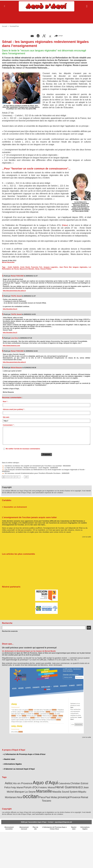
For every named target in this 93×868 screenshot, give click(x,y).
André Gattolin (14, 267)
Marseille (19, 788)
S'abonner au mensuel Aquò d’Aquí (18, 766)
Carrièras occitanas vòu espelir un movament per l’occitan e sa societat (29, 466)
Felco (65, 225)
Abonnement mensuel (24, 819)
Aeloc (7, 780)
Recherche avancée (9, 629)
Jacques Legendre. (51, 267)
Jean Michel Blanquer (75, 784)
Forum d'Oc (17, 784)
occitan (81, 788)
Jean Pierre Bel (65, 267)
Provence (53, 792)
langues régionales (80, 267)
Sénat (36, 269)
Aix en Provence (19, 780)
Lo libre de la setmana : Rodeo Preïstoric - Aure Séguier (23, 467)
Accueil (4, 26)
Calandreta (57, 780)
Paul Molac (31, 792)
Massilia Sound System (38, 789)
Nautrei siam (9, 757)
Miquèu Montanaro (59, 789)
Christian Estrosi (71, 780)
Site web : (6, 417)
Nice (71, 789)
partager (59, 36)
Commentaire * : (9, 425)
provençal (42, 792)
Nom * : (5, 402)
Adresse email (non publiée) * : (14, 409)
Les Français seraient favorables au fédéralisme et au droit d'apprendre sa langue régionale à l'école (39, 469)
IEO (62, 784)
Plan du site (36, 819)
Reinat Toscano (65, 792)
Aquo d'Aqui (40, 780)
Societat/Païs (14, 26)
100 (26, 475)
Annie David (25, 267)
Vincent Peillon (44, 269)
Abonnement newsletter (9, 819)
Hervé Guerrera (49, 784)
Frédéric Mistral (31, 784)
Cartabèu (6, 498)
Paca (22, 792)
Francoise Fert (37, 267)
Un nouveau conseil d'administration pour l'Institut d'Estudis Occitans (29, 471)
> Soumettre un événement (13, 504)
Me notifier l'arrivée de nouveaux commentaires (23, 449)
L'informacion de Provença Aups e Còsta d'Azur (24, 752)
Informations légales (12, 761)
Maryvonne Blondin (26, 269)
